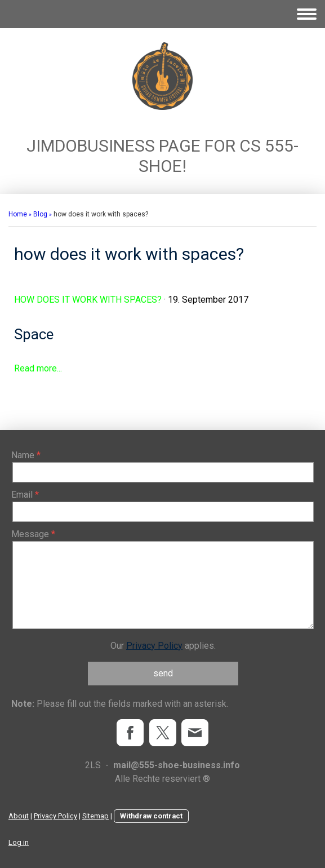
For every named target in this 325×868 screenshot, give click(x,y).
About (19, 816)
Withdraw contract (151, 816)
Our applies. (163, 646)
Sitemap (95, 816)
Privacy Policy (154, 646)
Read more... (38, 368)
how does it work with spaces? (88, 300)
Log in (19, 842)
